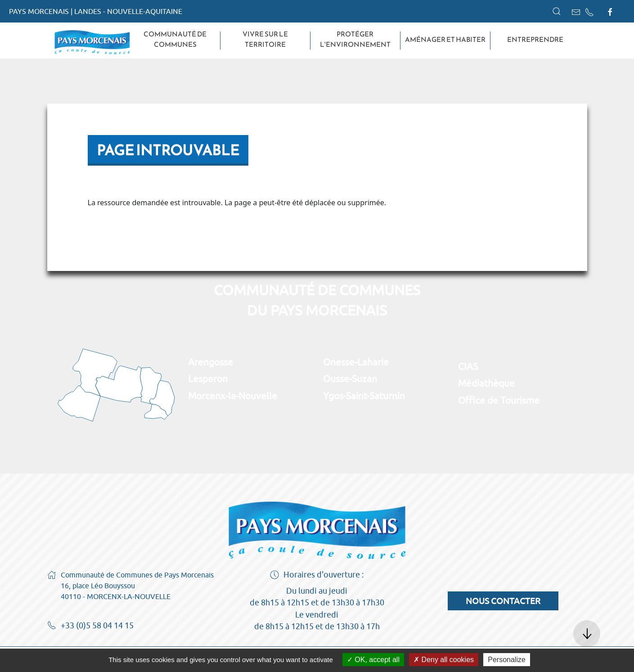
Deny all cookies (444, 660)
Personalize (507, 660)
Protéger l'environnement (355, 39)
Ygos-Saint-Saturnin (364, 396)
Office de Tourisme (499, 400)
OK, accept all (373, 660)
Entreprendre (535, 40)
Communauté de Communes (175, 39)
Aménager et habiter (445, 40)
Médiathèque (486, 383)
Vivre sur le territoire (265, 39)
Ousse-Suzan (350, 379)
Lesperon (208, 379)
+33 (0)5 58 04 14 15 (90, 626)
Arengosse (211, 362)
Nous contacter (503, 601)
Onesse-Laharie (356, 362)
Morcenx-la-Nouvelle (233, 396)
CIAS (468, 366)
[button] (557, 11)
